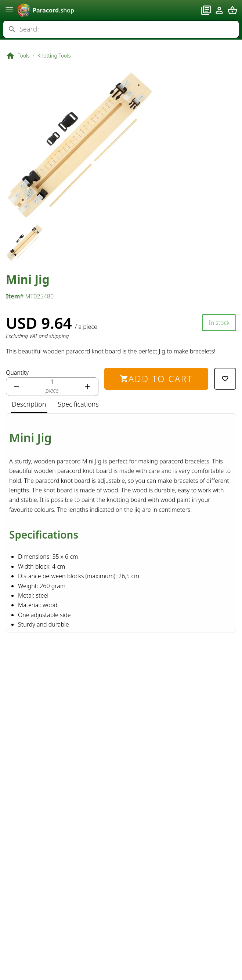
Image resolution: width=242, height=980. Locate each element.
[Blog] (206, 10)
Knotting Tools (54, 56)
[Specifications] (78, 404)
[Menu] (10, 10)
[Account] (219, 10)
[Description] (29, 404)
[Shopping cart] (232, 10)
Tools (24, 56)
